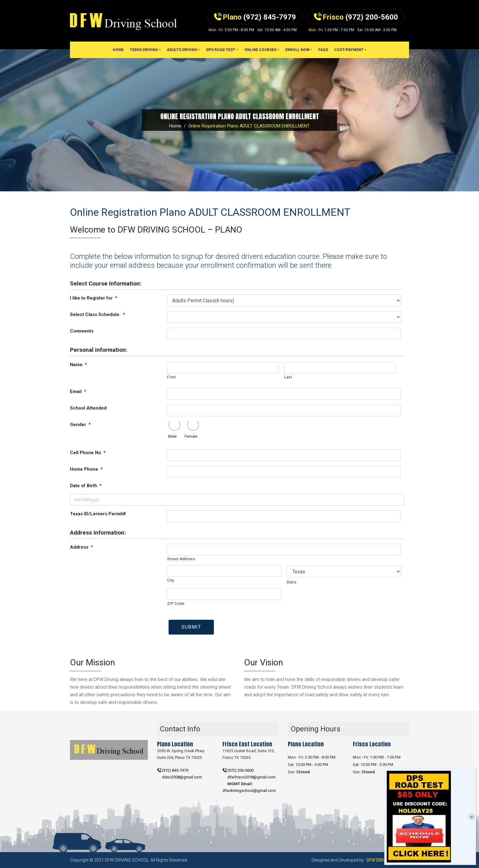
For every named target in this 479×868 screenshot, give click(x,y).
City (171, 580)
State (291, 582)
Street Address (181, 559)
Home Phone (86, 469)
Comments (82, 331)
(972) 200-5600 (240, 770)
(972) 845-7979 (175, 770)
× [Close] (472, 817)
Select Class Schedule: (97, 314)
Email (78, 392)
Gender (80, 425)
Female (191, 436)
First (171, 377)
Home (175, 126)
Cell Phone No (88, 453)
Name (79, 365)
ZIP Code (176, 604)
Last (288, 377)
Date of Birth (86, 486)
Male (172, 436)
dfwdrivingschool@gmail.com (249, 791)
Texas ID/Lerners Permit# (98, 514)
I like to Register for (94, 298)
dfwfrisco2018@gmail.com (251, 777)
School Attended (88, 408)
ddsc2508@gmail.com (182, 777)
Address (81, 547)
